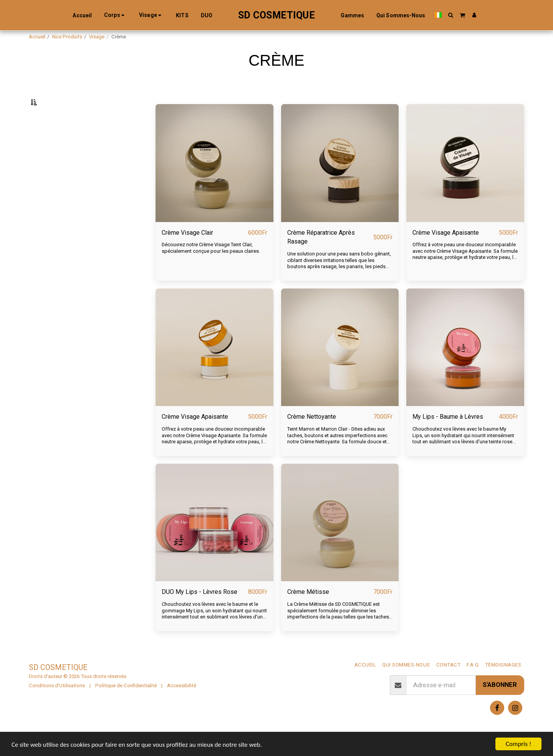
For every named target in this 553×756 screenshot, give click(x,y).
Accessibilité (182, 705)
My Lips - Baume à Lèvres (448, 436)
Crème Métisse (309, 611)
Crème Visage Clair (188, 251)
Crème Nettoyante (312, 436)
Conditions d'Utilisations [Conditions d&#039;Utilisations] (57, 705)
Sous (53, 141)
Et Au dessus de (66, 182)
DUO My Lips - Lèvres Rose (200, 611)
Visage (97, 37)
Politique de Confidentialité (126, 705)
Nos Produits (67, 37)
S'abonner (500, 705)
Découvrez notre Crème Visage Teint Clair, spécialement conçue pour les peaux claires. (211, 267)
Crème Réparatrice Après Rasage (322, 255)
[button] (447, 15)
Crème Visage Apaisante (446, 251)
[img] (214, 182)
